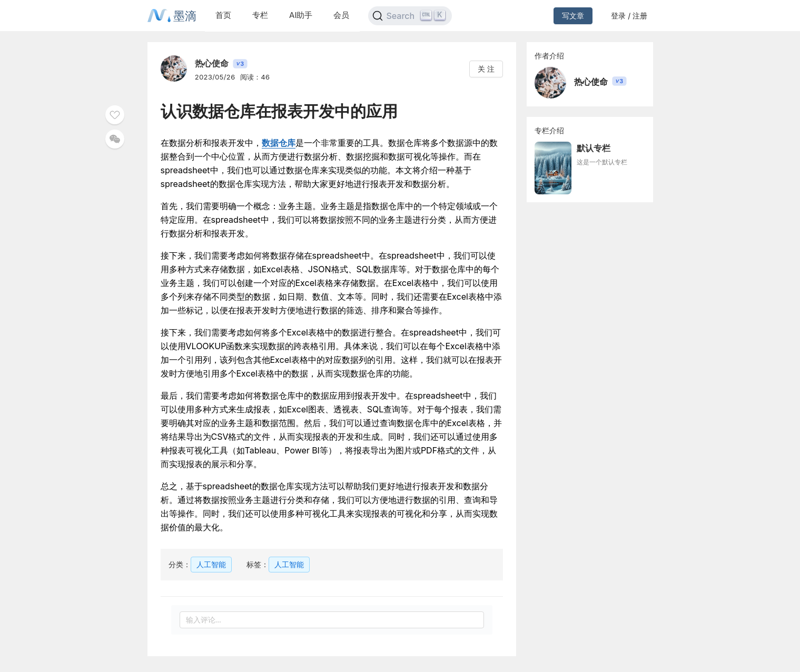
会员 (341, 15)
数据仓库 (279, 143)
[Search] (410, 16)
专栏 (260, 15)
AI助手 (301, 15)
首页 (223, 15)
